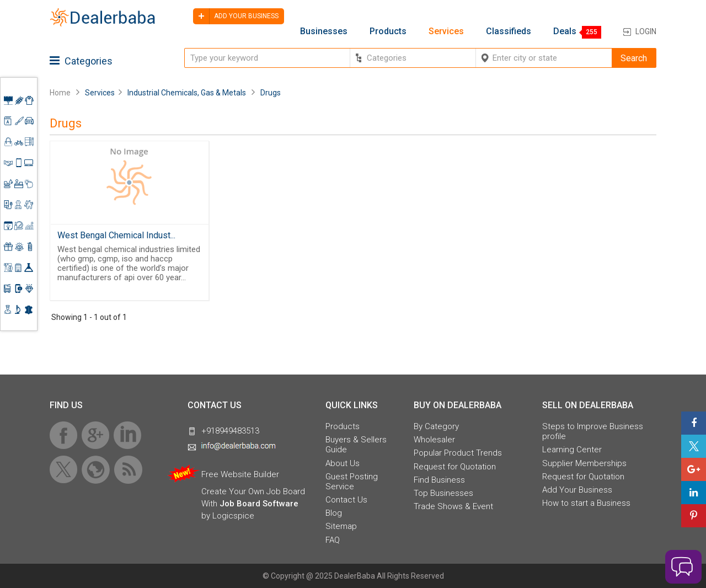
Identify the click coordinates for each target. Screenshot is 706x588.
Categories (81, 61)
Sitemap (341, 526)
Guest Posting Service (352, 482)
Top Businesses (443, 493)
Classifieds (509, 31)
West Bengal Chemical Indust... (116, 235)
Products (388, 31)
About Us (343, 463)
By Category (436, 426)
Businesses (324, 31)
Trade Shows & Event (453, 506)
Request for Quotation (455, 467)
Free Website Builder (240, 474)
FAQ (333, 540)
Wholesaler (434, 440)
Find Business (439, 480)
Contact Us (346, 500)
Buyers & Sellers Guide (356, 445)
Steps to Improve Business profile (593, 431)
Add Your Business (577, 490)
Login (646, 31)
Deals (565, 31)
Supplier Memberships (584, 463)
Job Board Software (259, 504)
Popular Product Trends (458, 453)
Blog (334, 513)
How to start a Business (586, 503)
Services (446, 31)
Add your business (236, 16)
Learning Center (572, 450)
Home (60, 93)
